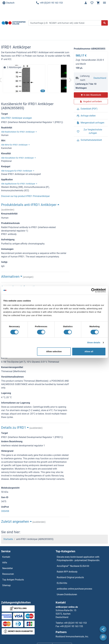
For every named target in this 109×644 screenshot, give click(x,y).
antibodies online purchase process (74, 589)
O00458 (5, 511)
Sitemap (6, 585)
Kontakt (6, 557)
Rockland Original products (70, 577)
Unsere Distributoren (67, 594)
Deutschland (100, 78)
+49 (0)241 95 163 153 (49, 3)
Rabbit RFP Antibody (67, 572)
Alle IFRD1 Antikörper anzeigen (17, 118)
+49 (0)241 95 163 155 (71, 626)
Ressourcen (8, 574)
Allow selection (54, 351)
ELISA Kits (62, 583)
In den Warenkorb (91, 95)
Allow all (89, 351)
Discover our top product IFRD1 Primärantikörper (25, 196)
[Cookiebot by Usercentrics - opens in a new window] (93, 290)
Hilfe (5, 563)
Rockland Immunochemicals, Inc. (72, 637)
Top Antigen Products (13, 580)
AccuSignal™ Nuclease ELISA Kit (73, 566)
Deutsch (8, 3)
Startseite (8, 539)
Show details (94, 342)
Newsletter (8, 568)
